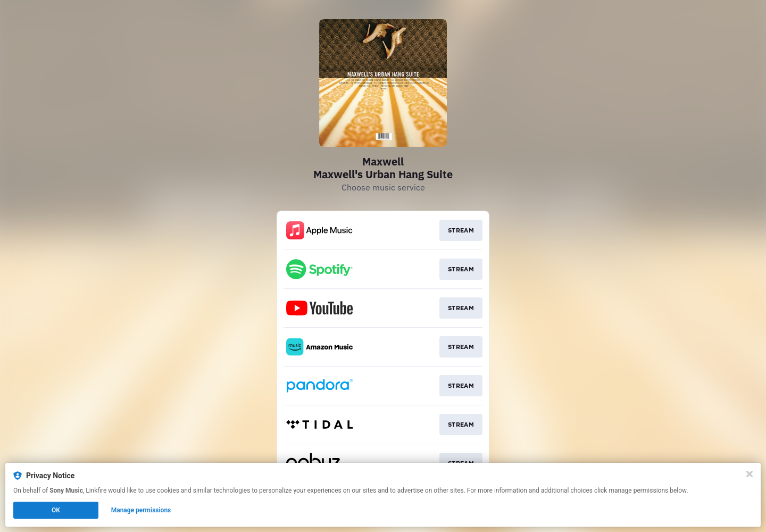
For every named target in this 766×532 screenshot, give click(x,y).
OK (56, 510)
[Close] (750, 474)
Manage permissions (141, 510)
